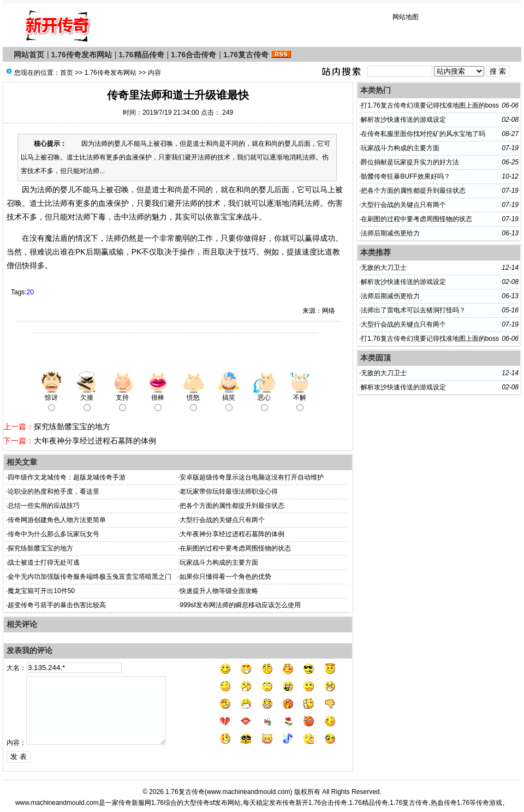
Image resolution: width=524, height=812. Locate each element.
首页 (67, 73)
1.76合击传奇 (193, 55)
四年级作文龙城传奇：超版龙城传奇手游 (67, 477)
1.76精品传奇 (141, 55)
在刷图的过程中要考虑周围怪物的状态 (235, 548)
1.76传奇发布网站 (82, 55)
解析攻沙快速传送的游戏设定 (403, 120)
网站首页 (29, 55)
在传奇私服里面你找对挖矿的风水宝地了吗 (423, 134)
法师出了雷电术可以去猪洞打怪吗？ (413, 310)
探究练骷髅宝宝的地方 (72, 426)
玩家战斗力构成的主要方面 (219, 562)
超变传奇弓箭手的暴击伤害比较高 (57, 605)
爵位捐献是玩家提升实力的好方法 (410, 162)
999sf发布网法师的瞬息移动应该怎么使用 (240, 605)
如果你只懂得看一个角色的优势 (225, 577)
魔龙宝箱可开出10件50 (41, 591)
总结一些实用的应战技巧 (44, 506)
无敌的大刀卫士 (384, 268)
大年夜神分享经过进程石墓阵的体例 (95, 441)
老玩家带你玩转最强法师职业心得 (229, 491)
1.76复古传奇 (246, 55)
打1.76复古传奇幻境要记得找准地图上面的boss (430, 105)
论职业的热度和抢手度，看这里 (53, 491)
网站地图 (406, 17)
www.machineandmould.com (249, 792)
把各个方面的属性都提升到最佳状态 (232, 506)
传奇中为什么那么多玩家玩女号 (53, 534)
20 (30, 292)
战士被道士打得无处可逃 (44, 562)
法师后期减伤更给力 (390, 233)
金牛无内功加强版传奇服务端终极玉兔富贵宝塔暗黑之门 (90, 577)
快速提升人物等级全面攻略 (219, 591)
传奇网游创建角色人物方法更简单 (57, 520)
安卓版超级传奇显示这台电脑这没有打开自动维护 (252, 477)
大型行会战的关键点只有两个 (222, 520)
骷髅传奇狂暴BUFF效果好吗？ (405, 176)
